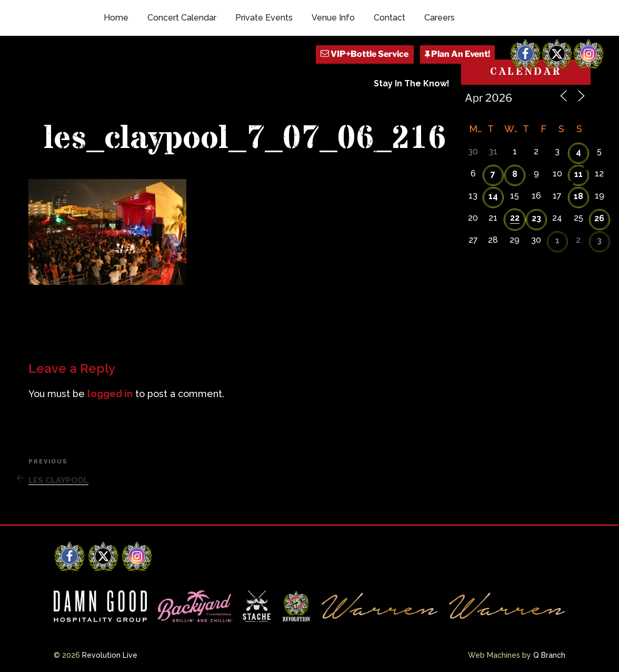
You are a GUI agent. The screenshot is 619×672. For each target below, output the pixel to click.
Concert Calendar (182, 18)
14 (493, 196)
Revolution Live (110, 655)
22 (515, 218)
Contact (390, 18)
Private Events (264, 18)
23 (536, 218)
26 (599, 218)
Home (116, 18)
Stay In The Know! (412, 83)
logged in (110, 394)
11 (578, 174)
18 (578, 196)
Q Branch (549, 655)
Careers (440, 18)
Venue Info (333, 18)
